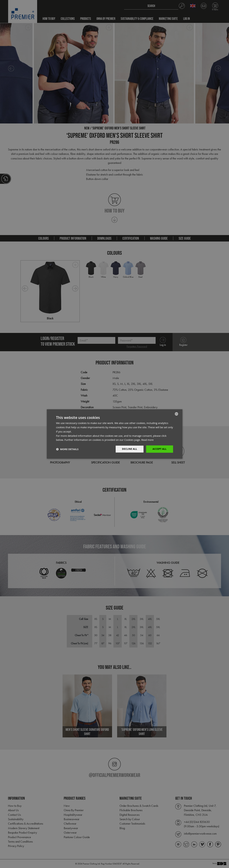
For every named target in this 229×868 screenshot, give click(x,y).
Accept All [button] (159, 449)
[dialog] (114, 434)
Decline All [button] (129, 449)
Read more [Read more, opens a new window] (148, 440)
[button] (67, 449)
